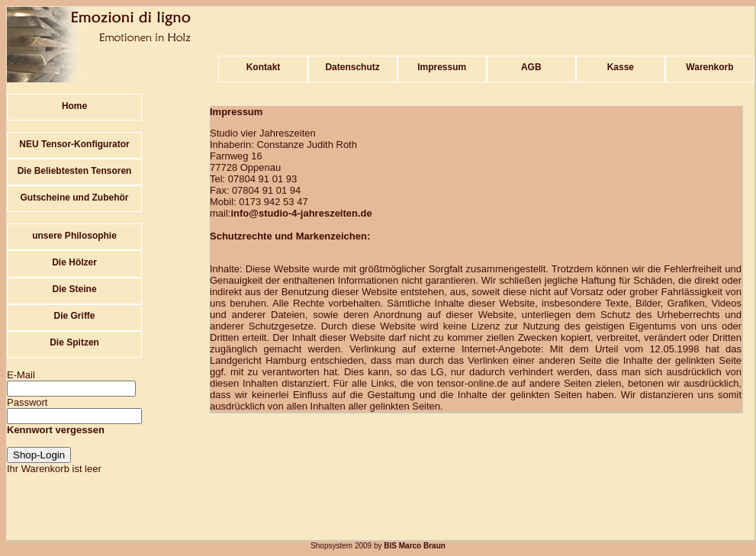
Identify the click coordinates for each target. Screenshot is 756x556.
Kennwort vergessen (56, 430)
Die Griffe (75, 316)
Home (74, 106)
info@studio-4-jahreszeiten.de (301, 213)
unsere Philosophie (74, 236)
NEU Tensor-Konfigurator (74, 144)
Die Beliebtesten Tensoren (75, 171)
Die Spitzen (74, 342)
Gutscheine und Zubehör (75, 198)
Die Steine (75, 289)
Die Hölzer (74, 262)
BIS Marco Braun (414, 546)
